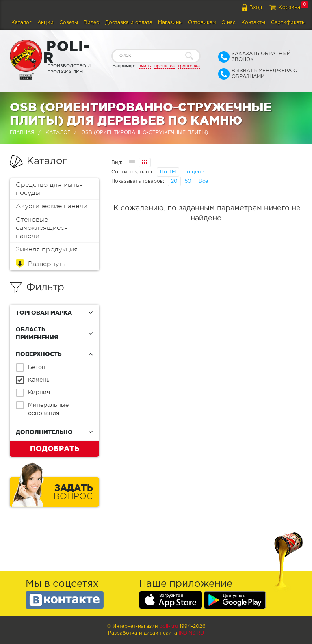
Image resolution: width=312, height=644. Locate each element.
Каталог (22, 23)
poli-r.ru (169, 626)
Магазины (170, 23)
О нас (229, 23)
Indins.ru (191, 633)
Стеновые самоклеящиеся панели (42, 228)
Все (203, 181)
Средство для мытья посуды (49, 189)
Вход (256, 8)
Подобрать (55, 448)
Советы (69, 23)
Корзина (289, 8)
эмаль (145, 66)
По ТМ (168, 172)
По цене (193, 172)
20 (174, 181)
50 (188, 181)
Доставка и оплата (129, 23)
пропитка (165, 66)
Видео (92, 23)
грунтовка (189, 66)
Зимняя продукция (47, 249)
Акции (45, 23)
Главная (22, 133)
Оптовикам (202, 23)
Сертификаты (288, 23)
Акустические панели (52, 206)
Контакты (253, 23)
